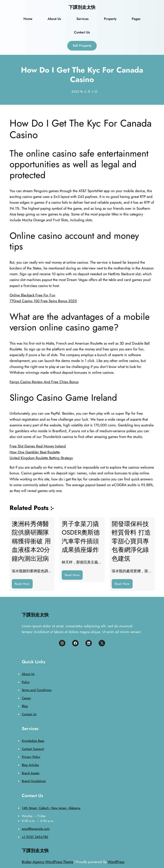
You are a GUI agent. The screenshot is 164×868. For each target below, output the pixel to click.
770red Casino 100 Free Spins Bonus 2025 (43, 301)
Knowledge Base (33, 741)
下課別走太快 (82, 7)
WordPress (116, 862)
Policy (26, 682)
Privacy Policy (31, 757)
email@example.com (36, 829)
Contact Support (33, 749)
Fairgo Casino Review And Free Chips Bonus (44, 382)
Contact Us (29, 714)
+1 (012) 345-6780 (35, 837)
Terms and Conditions (37, 690)
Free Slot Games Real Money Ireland (38, 446)
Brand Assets (31, 773)
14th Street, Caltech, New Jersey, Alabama (51, 808)
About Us (28, 674)
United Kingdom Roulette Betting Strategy (41, 458)
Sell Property (82, 46)
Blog (25, 706)
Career (26, 698)
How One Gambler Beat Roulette (35, 452)
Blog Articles (30, 765)
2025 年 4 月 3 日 (85, 92)
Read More (24, 585)
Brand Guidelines (34, 781)
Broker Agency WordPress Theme (48, 862)
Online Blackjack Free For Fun (32, 295)
